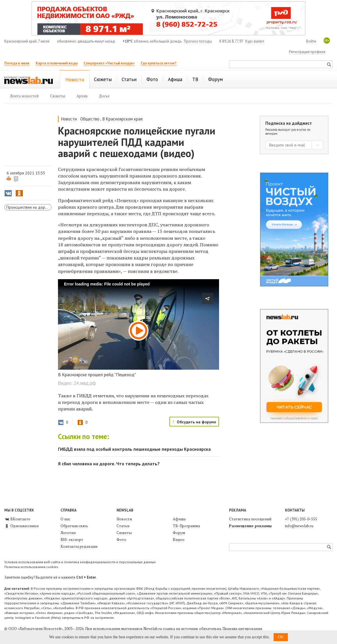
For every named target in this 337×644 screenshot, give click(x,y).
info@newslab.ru (299, 526)
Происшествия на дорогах (29, 207)
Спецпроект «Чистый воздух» (109, 63)
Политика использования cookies (31, 567)
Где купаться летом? (159, 63)
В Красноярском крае (123, 119)
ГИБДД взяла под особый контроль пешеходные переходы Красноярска (134, 449)
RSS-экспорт (72, 540)
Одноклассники (21, 526)
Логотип (68, 533)
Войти (311, 41)
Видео (179, 540)
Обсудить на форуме (196, 422)
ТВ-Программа (186, 526)
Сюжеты (124, 533)
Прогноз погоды (198, 41)
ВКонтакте (17, 519)
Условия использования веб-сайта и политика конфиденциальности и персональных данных (80, 562)
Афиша (179, 519)
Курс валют (255, 41)
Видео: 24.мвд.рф (77, 383)
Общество (90, 119)
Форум (179, 533)
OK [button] (281, 637)
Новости (69, 119)
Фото (121, 540)
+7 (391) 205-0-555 (301, 519)
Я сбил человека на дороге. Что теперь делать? (109, 464)
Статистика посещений (250, 519)
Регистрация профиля (307, 52)
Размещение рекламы (250, 526)
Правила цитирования (242, 629)
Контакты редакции (79, 546)
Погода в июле (17, 63)
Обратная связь (74, 526)
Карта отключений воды (57, 63)
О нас (65, 519)
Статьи (123, 526)
